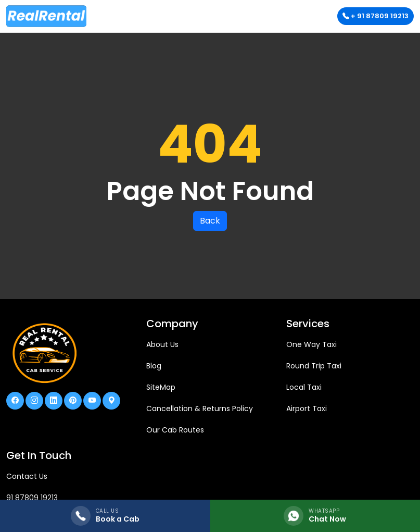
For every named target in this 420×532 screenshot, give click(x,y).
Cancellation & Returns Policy (200, 409)
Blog (154, 366)
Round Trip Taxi (314, 366)
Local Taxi (304, 387)
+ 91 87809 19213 (376, 16)
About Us (162, 344)
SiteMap (161, 387)
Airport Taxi (307, 409)
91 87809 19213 (32, 498)
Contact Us (27, 476)
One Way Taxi (311, 344)
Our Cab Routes (175, 430)
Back (210, 221)
